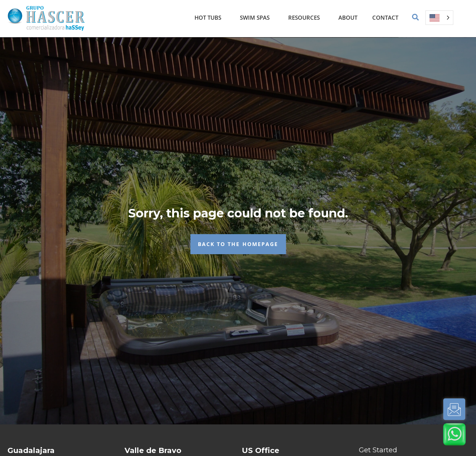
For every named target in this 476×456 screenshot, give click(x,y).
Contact (385, 17)
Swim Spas (257, 17)
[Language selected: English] (439, 18)
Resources (306, 17)
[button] (416, 18)
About (348, 17)
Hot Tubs (210, 17)
